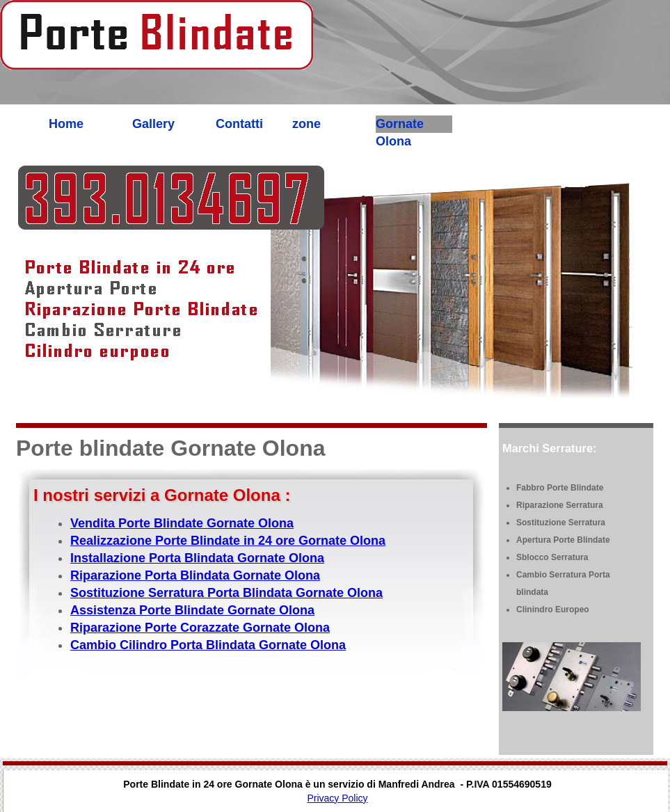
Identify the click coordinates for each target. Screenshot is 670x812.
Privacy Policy (337, 798)
